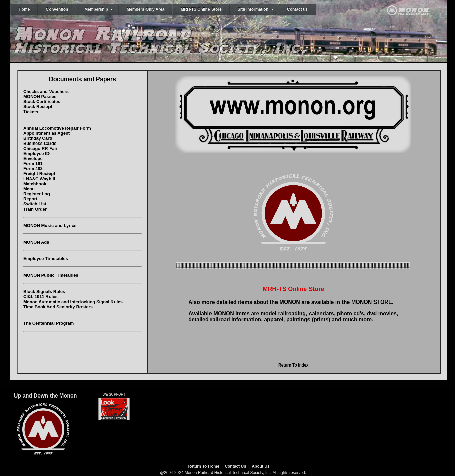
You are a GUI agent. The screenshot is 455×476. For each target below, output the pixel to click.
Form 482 (33, 169)
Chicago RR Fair (40, 148)
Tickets (31, 112)
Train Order (35, 209)
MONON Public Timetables (51, 275)
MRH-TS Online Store (201, 9)
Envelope (33, 158)
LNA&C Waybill (39, 179)
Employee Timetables (46, 259)
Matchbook (35, 184)
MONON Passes (40, 97)
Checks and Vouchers (46, 91)
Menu (29, 189)
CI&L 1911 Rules (40, 297)
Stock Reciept (38, 107)
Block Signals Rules (44, 292)
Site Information (253, 9)
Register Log (37, 194)
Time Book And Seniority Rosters (58, 307)
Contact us (297, 9)
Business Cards (40, 143)
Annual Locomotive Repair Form (57, 128)
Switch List (35, 204)
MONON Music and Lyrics (50, 226)
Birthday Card (38, 138)
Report (30, 199)
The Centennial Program (48, 323)
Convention (57, 9)
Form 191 (33, 164)
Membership (96, 9)
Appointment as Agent (46, 133)
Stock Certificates (42, 102)
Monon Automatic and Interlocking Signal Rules (73, 302)
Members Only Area (145, 9)
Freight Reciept (39, 174)
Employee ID (36, 153)
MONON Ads (36, 242)
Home (24, 9)
